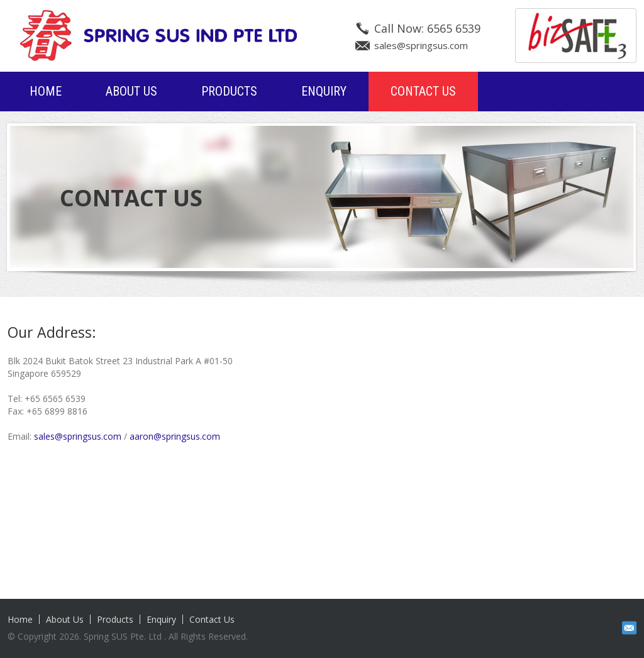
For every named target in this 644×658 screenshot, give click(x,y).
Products (229, 91)
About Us (131, 91)
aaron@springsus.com (175, 436)
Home (46, 91)
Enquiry (324, 91)
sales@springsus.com (421, 45)
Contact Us (423, 91)
